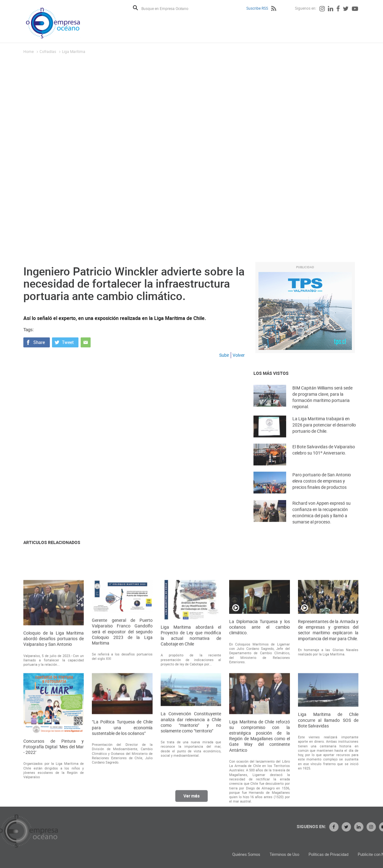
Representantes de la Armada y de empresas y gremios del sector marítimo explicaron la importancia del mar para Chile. (328, 713)
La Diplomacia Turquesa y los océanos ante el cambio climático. (259, 710)
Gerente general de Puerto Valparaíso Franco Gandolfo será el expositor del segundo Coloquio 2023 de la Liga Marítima (122, 714)
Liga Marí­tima (74, 51)
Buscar (135, 8)
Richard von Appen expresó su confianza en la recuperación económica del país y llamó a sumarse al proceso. (322, 521)
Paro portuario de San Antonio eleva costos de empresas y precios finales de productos (322, 489)
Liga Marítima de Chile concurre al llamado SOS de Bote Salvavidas (328, 803)
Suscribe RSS (257, 8)
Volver (239, 355)
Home (28, 51)
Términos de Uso (344, 854)
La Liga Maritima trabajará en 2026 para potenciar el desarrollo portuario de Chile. (324, 433)
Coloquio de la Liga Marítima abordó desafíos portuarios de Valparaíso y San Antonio (54, 721)
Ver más (191, 800)
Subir (224, 355)
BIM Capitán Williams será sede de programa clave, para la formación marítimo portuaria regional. (322, 406)
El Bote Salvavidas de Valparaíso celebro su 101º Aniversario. (324, 458)
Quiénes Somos (306, 854)
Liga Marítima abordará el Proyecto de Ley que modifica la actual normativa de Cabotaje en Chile (191, 718)
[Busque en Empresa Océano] (169, 8)
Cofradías (48, 51)
